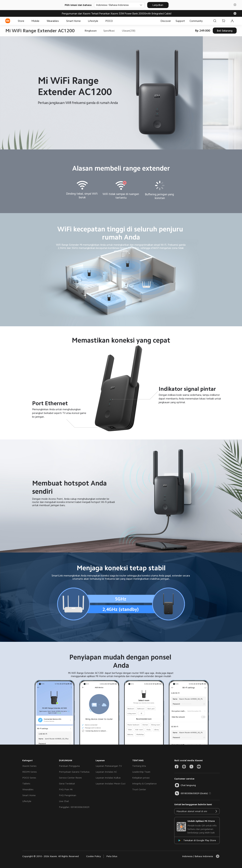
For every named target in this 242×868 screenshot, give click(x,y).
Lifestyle (27, 801)
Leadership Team (141, 772)
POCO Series (29, 778)
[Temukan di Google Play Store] (197, 840)
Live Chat (64, 801)
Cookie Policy (94, 856)
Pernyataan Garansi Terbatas (74, 772)
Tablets (26, 784)
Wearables (28, 789)
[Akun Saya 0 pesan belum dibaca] (232, 21)
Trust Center (139, 789)
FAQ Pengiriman (68, 795)
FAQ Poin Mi (66, 789)
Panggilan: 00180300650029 (74, 807)
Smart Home (29, 795)
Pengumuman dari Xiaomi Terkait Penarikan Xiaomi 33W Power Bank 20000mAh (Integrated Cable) (117, 14)
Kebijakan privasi (141, 778)
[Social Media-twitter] (191, 767)
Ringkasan (91, 31)
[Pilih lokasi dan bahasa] (119, 5)
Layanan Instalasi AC (106, 772)
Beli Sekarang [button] (225, 31)
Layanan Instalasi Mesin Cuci (110, 784)
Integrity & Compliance (144, 784)
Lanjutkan (158, 5)
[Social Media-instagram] (184, 767)
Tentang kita (139, 766)
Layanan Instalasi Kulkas (108, 778)
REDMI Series (30, 772)
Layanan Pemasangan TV (109, 766)
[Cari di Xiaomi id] (215, 21)
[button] (235, 5)
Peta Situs (112, 856)
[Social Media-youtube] (199, 767)
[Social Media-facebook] (177, 767)
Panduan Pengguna (69, 766)
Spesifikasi (109, 31)
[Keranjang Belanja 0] (224, 21)
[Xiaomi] (8, 21)
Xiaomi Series (29, 766)
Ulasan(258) (129, 31)
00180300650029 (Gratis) (191, 793)
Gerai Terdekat (67, 784)
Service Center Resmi (70, 778)
